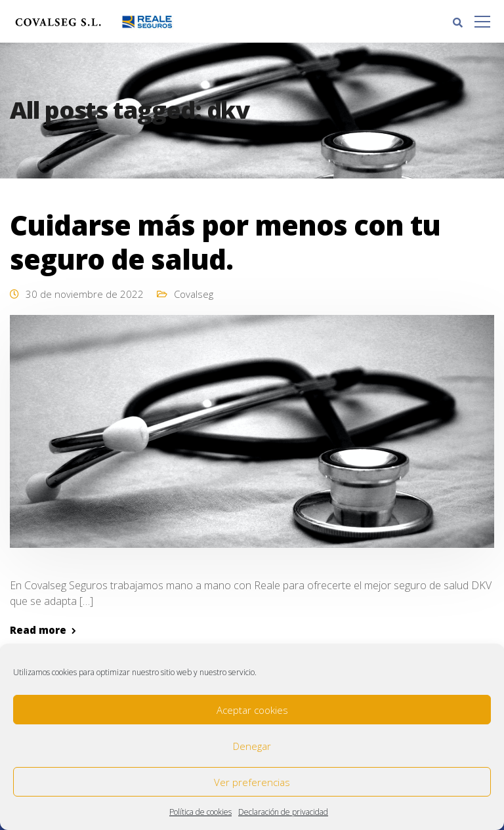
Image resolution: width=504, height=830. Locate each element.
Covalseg (194, 294)
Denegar (252, 746)
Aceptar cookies (252, 710)
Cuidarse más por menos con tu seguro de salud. (225, 242)
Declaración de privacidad (283, 812)
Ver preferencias (252, 782)
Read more (38, 630)
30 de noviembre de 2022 (85, 294)
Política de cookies (200, 812)
